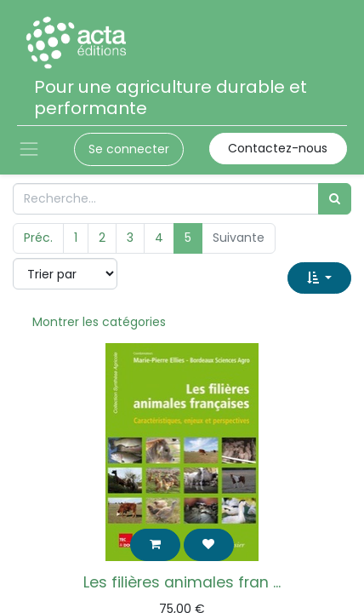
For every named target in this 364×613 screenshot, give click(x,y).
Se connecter (129, 149)
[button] (319, 278)
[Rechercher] (335, 199)
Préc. (38, 238)
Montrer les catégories (99, 322)
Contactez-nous (278, 148)
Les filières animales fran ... (182, 582)
